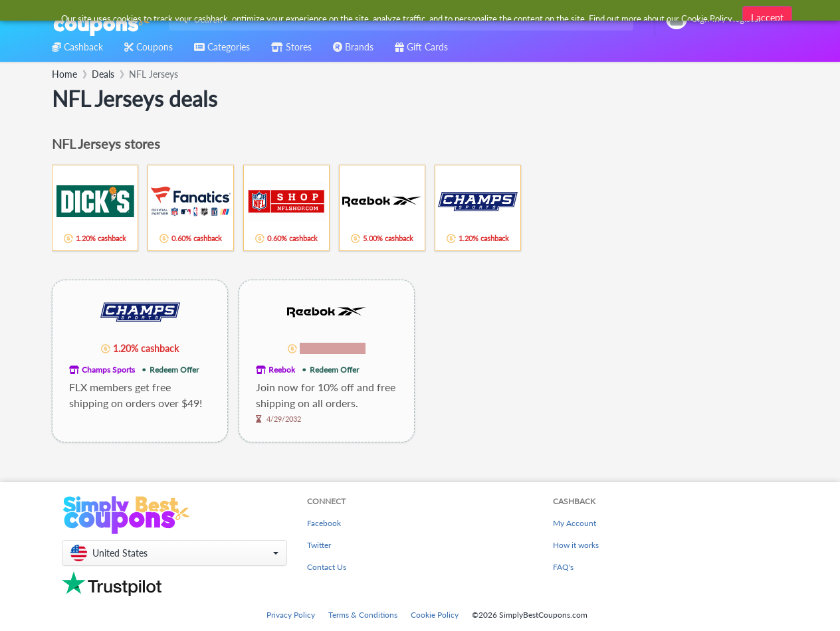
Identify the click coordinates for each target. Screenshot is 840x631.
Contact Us (327, 567)
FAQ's (563, 567)
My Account (575, 523)
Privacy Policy (291, 615)
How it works (576, 545)
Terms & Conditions (363, 615)
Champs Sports (108, 370)
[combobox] (398, 19)
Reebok (282, 370)
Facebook (324, 523)
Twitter (319, 545)
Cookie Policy (435, 615)
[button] (174, 553)
